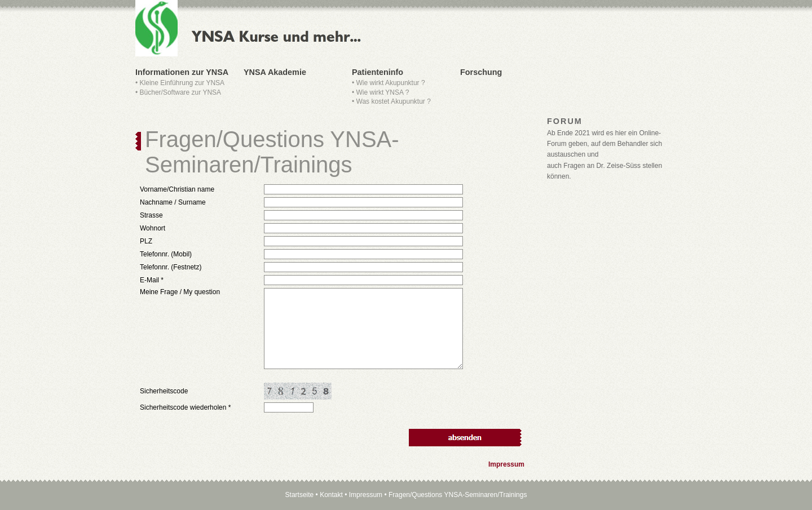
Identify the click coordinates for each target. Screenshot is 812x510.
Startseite (300, 495)
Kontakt (331, 495)
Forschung (481, 72)
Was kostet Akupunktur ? (394, 101)
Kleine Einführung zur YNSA (182, 83)
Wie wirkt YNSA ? (383, 92)
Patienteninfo (378, 72)
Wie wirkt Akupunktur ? (391, 83)
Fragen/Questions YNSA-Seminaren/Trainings (458, 495)
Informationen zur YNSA (182, 72)
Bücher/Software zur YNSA (181, 92)
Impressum (506, 464)
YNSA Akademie (275, 72)
